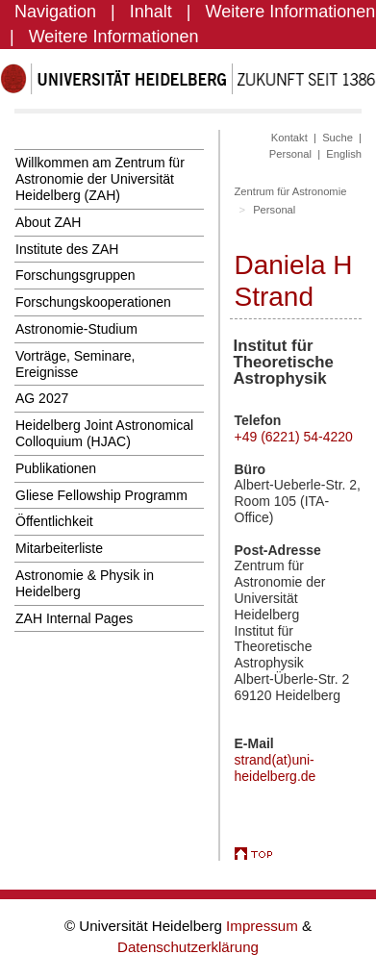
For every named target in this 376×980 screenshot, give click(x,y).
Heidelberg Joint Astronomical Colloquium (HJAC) (104, 433)
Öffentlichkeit (54, 521)
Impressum (264, 926)
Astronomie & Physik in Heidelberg (85, 583)
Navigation (55, 12)
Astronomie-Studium (76, 329)
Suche (338, 138)
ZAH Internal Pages (74, 618)
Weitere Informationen (291, 12)
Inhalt (151, 12)
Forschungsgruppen (75, 275)
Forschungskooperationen (93, 302)
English (344, 154)
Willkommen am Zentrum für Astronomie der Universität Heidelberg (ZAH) (100, 179)
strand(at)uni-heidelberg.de (276, 768)
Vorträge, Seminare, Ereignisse (75, 364)
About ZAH (48, 222)
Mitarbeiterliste (59, 548)
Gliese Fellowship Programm (101, 495)
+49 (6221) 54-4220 (294, 437)
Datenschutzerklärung (188, 947)
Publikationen (56, 468)
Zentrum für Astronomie (291, 191)
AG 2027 (42, 398)
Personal (290, 154)
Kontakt (289, 138)
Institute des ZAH (67, 249)
